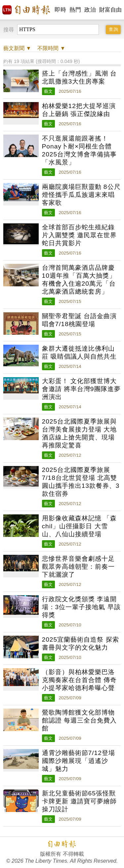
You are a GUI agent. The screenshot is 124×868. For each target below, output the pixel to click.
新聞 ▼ (17, 48)
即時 (60, 10)
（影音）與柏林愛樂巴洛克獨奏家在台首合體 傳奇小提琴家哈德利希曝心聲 (79, 680)
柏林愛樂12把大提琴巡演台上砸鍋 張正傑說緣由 (79, 110)
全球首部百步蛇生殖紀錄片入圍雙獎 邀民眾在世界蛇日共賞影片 (79, 235)
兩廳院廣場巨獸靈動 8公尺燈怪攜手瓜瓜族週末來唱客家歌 (81, 195)
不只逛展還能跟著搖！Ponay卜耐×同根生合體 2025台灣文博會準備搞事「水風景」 (80, 150)
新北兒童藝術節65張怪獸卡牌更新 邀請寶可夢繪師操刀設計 (79, 801)
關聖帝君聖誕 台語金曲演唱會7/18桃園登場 (79, 320)
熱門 (75, 10)
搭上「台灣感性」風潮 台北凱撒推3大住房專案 (79, 77)
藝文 (48, 91)
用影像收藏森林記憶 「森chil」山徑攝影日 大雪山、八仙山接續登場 (79, 526)
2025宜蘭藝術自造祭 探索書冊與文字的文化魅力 (81, 643)
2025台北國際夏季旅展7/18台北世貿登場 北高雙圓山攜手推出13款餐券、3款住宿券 (81, 482)
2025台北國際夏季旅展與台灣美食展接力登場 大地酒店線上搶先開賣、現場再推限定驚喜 (80, 433)
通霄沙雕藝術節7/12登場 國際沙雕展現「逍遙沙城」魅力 (79, 761)
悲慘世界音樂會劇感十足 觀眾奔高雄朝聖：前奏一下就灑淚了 (78, 567)
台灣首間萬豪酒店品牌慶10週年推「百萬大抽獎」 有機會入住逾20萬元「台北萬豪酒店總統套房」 (79, 280)
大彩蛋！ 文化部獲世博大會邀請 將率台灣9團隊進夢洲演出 (81, 389)
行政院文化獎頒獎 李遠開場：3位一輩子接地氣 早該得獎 (81, 607)
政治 (90, 10)
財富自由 (110, 10)
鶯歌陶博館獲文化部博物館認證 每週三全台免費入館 (79, 720)
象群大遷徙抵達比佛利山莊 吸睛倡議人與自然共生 (79, 352)
